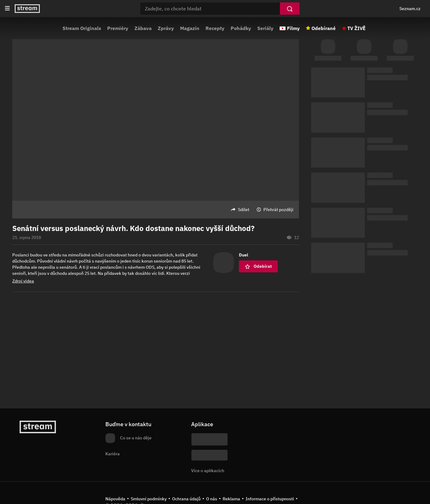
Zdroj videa (23, 281)
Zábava (143, 28)
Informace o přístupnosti (270, 499)
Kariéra (113, 454)
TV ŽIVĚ (356, 28)
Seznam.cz (410, 9)
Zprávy (166, 28)
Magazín (190, 28)
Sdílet (244, 210)
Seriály (265, 28)
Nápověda (115, 499)
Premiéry (118, 28)
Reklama (231, 499)
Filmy (293, 28)
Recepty (215, 28)
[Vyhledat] (290, 9)
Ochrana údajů (186, 499)
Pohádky (241, 28)
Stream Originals (82, 28)
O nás (212, 499)
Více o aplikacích (208, 471)
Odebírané (324, 28)
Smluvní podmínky (149, 499)
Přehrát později (278, 210)
